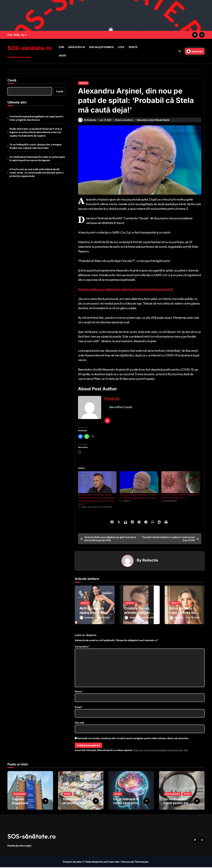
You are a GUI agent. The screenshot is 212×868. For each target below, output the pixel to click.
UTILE (121, 47)
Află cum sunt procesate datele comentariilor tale (161, 751)
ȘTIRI (61, 47)
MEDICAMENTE (172, 795)
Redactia (112, 400)
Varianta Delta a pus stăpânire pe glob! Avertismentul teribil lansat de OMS (125, 291)
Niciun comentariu (124, 121)
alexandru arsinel (147, 121)
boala (160, 121)
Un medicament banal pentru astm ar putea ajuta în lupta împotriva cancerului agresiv (37, 159)
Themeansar (141, 862)
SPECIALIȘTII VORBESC (101, 47)
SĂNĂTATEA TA (77, 47)
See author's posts (121, 409)
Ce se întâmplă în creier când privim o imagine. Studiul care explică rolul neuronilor (36, 146)
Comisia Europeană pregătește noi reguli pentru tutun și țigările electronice (36, 118)
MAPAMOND (19, 795)
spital (167, 121)
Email (79, 708)
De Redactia (87, 122)
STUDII (67, 795)
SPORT (62, 56)
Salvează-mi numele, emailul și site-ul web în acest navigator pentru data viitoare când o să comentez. (133, 739)
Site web (79, 723)
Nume (79, 692)
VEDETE (133, 47)
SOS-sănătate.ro (29, 48)
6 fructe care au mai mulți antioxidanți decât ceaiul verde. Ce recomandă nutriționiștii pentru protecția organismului (37, 173)
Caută (12, 80)
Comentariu (82, 647)
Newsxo (126, 862)
